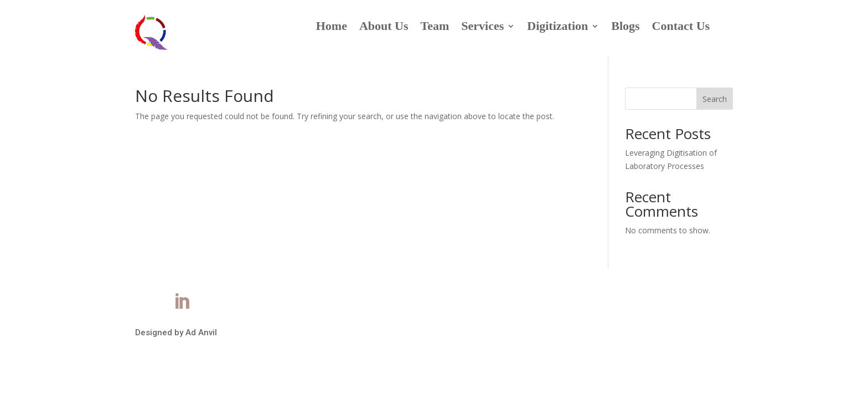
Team (435, 27)
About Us (384, 27)
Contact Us (681, 27)
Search (715, 99)
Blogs (625, 27)
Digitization (557, 27)
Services (482, 27)
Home (332, 27)
